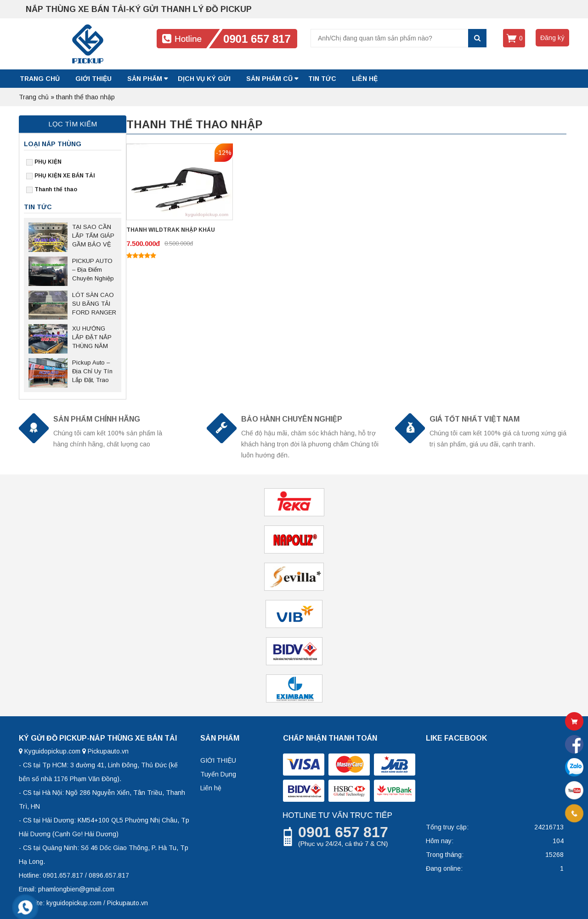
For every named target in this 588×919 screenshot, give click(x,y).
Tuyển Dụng (218, 774)
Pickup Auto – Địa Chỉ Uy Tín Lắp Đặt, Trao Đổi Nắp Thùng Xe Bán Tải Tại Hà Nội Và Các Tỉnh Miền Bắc (93, 372)
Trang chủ (40, 79)
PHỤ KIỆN (48, 162)
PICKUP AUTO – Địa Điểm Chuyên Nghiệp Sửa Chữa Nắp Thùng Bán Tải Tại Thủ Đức (93, 270)
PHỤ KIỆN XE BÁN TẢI (65, 176)
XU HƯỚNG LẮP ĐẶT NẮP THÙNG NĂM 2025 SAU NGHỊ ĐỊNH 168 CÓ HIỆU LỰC (94, 338)
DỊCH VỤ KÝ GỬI (204, 79)
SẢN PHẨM (145, 79)
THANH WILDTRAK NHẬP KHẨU (171, 230)
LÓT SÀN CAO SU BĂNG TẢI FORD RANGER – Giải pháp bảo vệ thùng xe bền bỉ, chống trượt (94, 304)
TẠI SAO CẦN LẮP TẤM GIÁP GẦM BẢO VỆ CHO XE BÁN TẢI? (93, 236)
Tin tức (322, 79)
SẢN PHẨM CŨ (269, 79)
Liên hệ (211, 788)
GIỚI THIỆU (93, 79)
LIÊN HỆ (365, 79)
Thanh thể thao (56, 189)
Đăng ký (552, 38)
